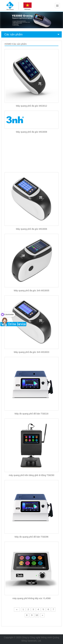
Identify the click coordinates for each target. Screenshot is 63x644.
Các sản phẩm (13, 34)
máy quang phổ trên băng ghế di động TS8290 (31, 475)
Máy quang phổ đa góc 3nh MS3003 (31, 352)
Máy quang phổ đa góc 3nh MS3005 (31, 291)
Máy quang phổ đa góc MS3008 (32, 132)
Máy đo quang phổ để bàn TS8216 (31, 414)
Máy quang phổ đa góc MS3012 (32, 106)
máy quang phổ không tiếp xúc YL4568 (31, 598)
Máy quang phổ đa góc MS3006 (32, 229)
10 (37, 615)
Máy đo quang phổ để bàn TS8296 (31, 537)
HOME (8, 44)
